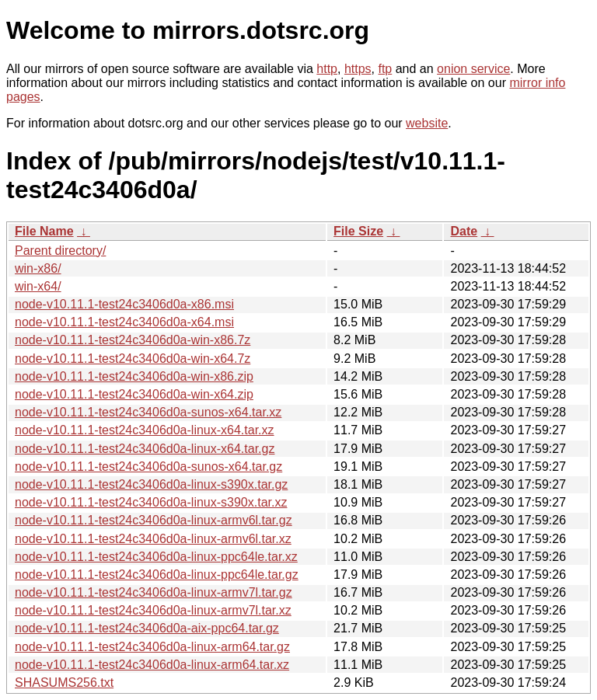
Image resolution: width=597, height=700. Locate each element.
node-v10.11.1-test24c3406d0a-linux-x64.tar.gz (145, 449)
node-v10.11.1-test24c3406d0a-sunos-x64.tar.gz (148, 467)
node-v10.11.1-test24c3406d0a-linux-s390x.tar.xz (151, 502)
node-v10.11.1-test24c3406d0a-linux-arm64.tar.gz (152, 647)
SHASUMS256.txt (64, 683)
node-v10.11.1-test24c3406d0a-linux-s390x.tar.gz (151, 484)
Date (464, 231)
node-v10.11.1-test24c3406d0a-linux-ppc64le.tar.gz (157, 575)
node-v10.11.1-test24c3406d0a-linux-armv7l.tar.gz (154, 592)
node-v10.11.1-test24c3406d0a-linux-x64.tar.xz (145, 430)
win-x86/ (38, 268)
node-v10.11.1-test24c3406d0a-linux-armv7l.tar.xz (153, 610)
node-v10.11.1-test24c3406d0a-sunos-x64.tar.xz (148, 412)
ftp (385, 69)
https (358, 69)
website (427, 123)
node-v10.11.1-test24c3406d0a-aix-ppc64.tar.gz (147, 628)
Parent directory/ (60, 251)
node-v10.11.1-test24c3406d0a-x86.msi (124, 304)
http (327, 69)
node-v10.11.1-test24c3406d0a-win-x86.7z (133, 340)
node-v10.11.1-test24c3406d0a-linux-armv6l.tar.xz (153, 539)
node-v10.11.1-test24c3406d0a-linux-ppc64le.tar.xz (156, 557)
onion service (473, 69)
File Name (44, 231)
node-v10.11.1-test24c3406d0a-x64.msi (124, 322)
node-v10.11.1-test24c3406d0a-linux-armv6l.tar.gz (154, 520)
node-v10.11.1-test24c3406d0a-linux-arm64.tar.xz (152, 665)
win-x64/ (38, 286)
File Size (358, 231)
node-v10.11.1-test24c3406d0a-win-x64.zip (134, 394)
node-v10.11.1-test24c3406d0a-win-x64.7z (133, 359)
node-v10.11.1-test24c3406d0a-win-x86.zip (134, 376)
